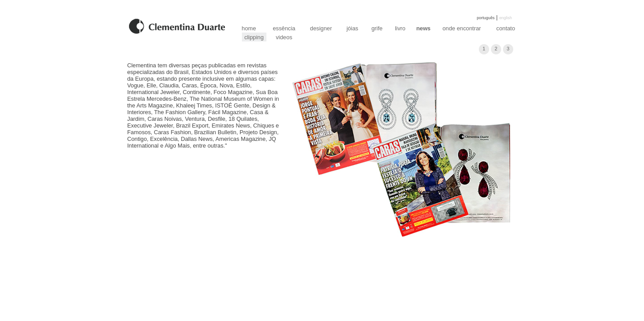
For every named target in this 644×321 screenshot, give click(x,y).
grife (377, 28)
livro (400, 28)
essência (284, 28)
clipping (254, 37)
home (249, 28)
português (486, 18)
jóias (352, 28)
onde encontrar (461, 28)
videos (284, 37)
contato (506, 28)
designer (321, 28)
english (506, 18)
